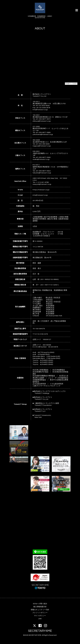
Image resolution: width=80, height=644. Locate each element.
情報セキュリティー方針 (40, 610)
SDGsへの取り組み (40, 604)
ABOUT (40, 28)
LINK (40, 619)
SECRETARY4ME (40, 631)
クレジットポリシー (40, 613)
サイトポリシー (40, 616)
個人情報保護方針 (40, 607)
